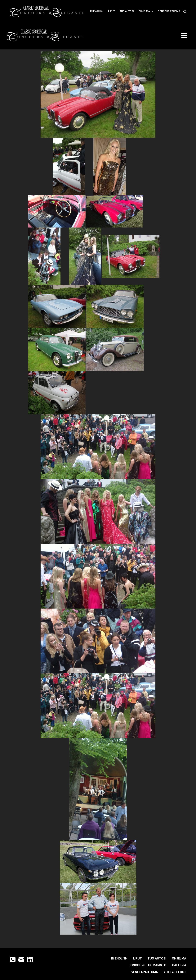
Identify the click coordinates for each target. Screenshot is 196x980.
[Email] (21, 959)
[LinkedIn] (30, 959)
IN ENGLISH (97, 11)
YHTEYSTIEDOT (175, 972)
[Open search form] (185, 12)
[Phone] (13, 959)
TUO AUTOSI (127, 11)
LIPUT (111, 11)
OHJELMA (146, 12)
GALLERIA (179, 965)
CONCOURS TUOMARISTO (174, 12)
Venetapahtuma (145, 972)
